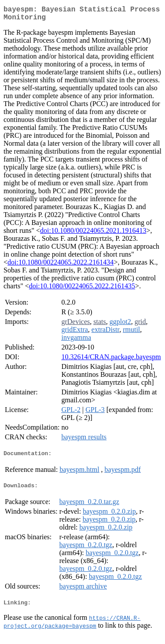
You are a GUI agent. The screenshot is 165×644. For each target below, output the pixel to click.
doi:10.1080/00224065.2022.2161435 (82, 289)
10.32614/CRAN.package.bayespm (111, 360)
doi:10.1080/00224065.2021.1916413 (93, 234)
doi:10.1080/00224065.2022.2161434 (60, 266)
